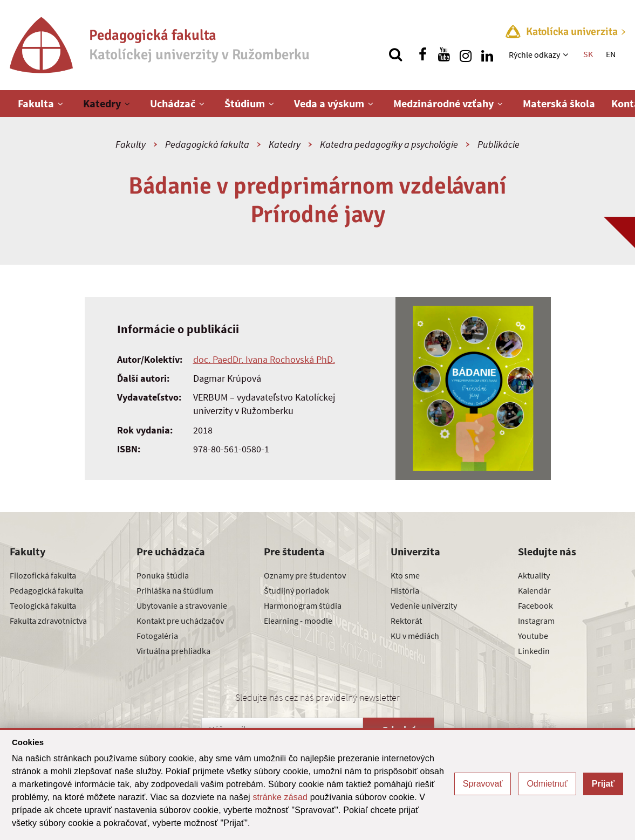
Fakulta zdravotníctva (48, 621)
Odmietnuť (547, 784)
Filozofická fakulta (43, 575)
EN (611, 54)
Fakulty (131, 144)
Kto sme (405, 575)
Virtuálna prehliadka (173, 651)
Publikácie (499, 144)
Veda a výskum (329, 103)
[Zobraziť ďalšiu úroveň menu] (567, 54)
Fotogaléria (157, 636)
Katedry (102, 103)
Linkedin (534, 651)
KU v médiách (415, 636)
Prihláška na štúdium (175, 590)
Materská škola (559, 103)
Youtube (533, 636)
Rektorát (406, 621)
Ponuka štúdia (163, 575)
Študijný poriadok (296, 590)
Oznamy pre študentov (305, 575)
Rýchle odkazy (534, 54)
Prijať (603, 784)
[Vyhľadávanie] (395, 54)
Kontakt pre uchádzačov (180, 621)
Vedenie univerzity (424, 605)
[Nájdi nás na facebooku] (422, 54)
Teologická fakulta (43, 605)
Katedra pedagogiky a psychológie (389, 144)
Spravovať (483, 784)
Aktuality (534, 575)
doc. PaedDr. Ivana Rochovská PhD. (264, 359)
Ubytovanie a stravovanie (182, 605)
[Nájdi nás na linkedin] (487, 54)
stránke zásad (280, 797)
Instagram (536, 621)
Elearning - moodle (298, 621)
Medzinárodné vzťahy (443, 103)
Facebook (535, 605)
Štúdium (245, 103)
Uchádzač (173, 103)
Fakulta (36, 103)
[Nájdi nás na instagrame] (466, 54)
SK (588, 54)
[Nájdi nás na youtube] (444, 54)
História (405, 590)
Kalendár (534, 590)
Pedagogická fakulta (207, 144)
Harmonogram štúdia (303, 605)
